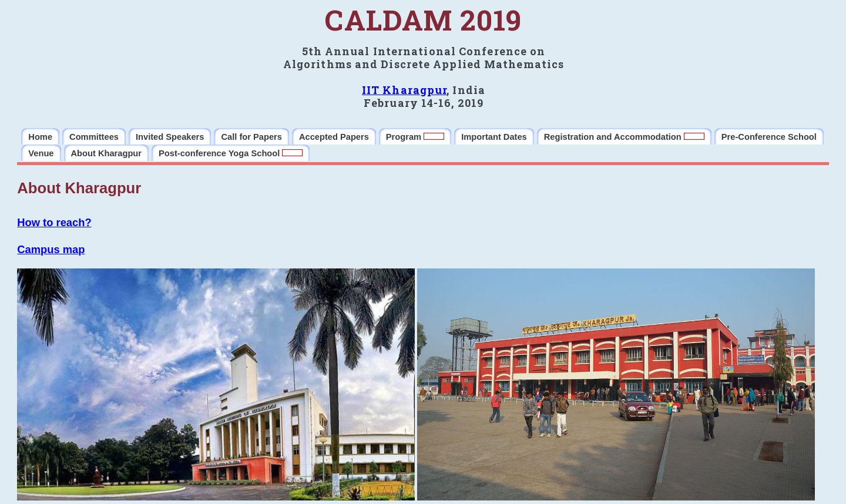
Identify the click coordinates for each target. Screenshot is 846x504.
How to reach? (54, 222)
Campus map (51, 249)
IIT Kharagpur (404, 90)
